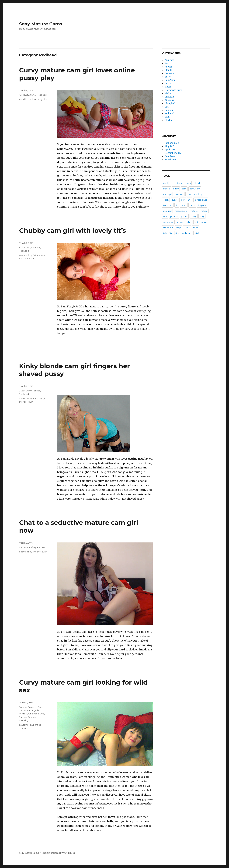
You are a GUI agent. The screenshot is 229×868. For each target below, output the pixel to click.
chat (189, 194)
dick (183, 200)
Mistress (23, 714)
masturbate (181, 211)
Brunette (32, 707)
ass (21, 99)
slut (196, 222)
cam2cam (24, 398)
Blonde (23, 707)
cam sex (179, 194)
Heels (168, 87)
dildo (26, 99)
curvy (175, 200)
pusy (202, 216)
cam (184, 189)
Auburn (169, 67)
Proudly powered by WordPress (58, 853)
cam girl (167, 194)
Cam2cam (24, 547)
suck (196, 228)
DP (35, 255)
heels (184, 205)
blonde (197, 183)
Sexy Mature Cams (41, 24)
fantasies (28, 725)
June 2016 (170, 156)
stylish (187, 228)
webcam (187, 233)
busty (176, 189)
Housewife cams (173, 90)
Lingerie (35, 710)
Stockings (24, 720)
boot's (22, 552)
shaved (23, 402)
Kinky (33, 547)
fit (177, 205)
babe (180, 183)
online (33, 99)
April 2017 (170, 150)
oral (21, 259)
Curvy (33, 95)
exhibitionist (201, 200)
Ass (21, 95)
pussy (40, 99)
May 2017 (170, 146)
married (167, 211)
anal (21, 255)
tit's (34, 259)
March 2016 (171, 160)
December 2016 (173, 153)
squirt (30, 402)
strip (179, 228)
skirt (46, 99)
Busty (26, 95)
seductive (168, 222)
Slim (167, 117)
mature (41, 255)
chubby (28, 255)
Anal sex (169, 60)
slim (189, 222)
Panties (36, 247)
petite (184, 216)
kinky (29, 552)
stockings (24, 728)
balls (188, 183)
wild (197, 233)
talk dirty (168, 233)
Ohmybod (34, 714)
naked (204, 211)
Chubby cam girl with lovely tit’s (73, 230)
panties (28, 259)
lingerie (37, 552)
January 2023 (172, 143)
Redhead (42, 95)
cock (166, 200)
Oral (42, 714)
